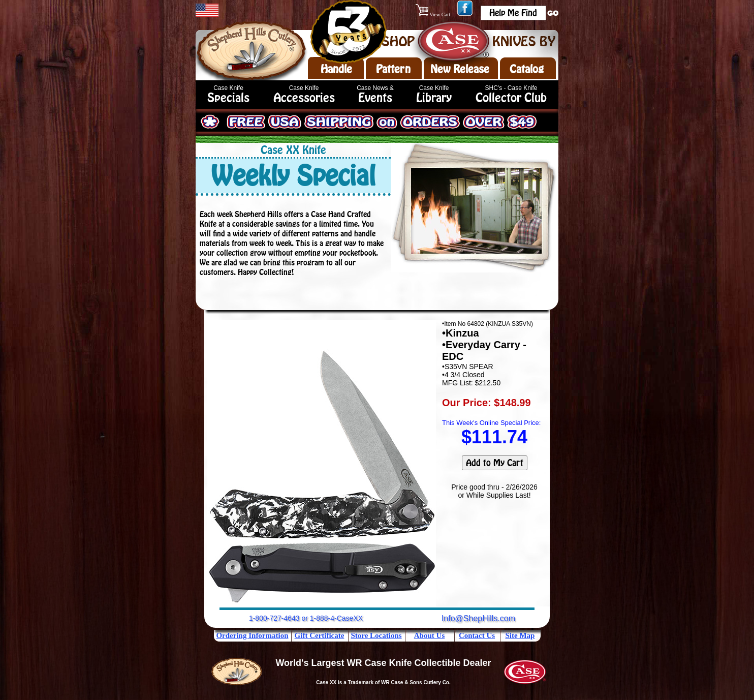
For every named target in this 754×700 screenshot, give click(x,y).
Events (375, 98)
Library (434, 98)
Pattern (393, 69)
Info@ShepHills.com (478, 618)
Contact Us (477, 635)
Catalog (527, 69)
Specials (228, 98)
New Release (460, 69)
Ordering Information (252, 635)
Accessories (304, 98)
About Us (429, 635)
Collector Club (511, 98)
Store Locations (376, 635)
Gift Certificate (320, 635)
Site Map (520, 635)
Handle (336, 69)
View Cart (434, 14)
